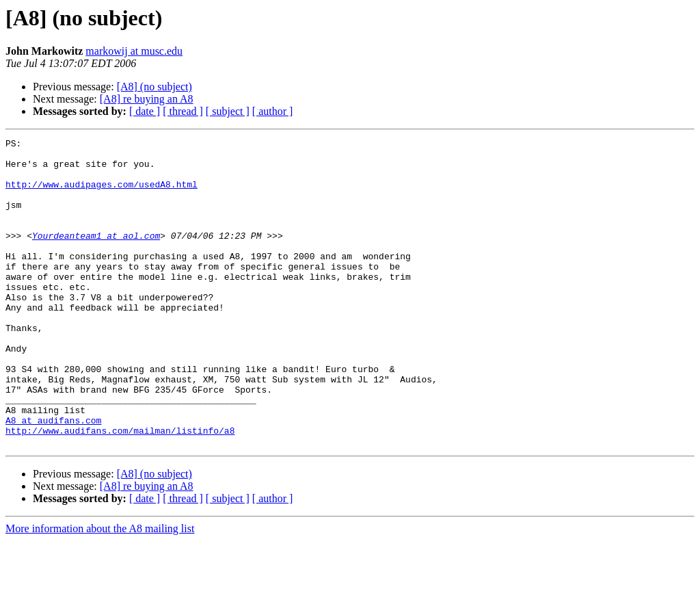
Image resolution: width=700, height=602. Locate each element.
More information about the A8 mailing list (100, 590)
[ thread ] (183, 111)
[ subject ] (228, 111)
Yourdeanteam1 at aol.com (96, 256)
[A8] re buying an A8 (147, 99)
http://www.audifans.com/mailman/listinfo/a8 (120, 490)
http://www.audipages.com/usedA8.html (102, 194)
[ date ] (145, 111)
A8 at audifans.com (53, 477)
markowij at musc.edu (134, 51)
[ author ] (273, 111)
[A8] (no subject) (154, 87)
